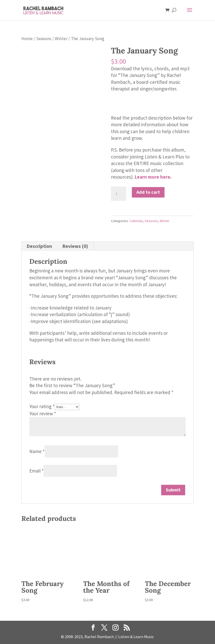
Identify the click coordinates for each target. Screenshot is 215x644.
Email (36, 471)
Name (37, 451)
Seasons (44, 39)
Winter (61, 39)
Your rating (42, 406)
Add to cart (148, 192)
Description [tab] (39, 246)
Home (27, 39)
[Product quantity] (119, 194)
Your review (43, 413)
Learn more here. (153, 177)
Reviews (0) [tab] (75, 246)
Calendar (136, 221)
